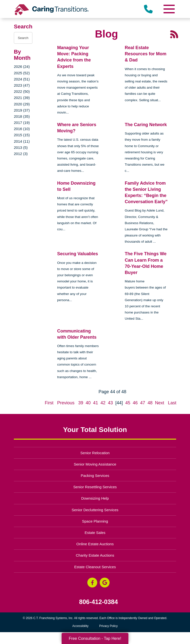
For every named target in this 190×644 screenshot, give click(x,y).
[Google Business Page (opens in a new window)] (105, 583)
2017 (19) (22, 123)
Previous (66, 403)
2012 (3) (21, 154)
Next (160, 403)
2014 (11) (22, 141)
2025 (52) (22, 73)
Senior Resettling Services (95, 487)
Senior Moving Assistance (95, 464)
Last (172, 403)
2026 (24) (22, 67)
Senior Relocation (95, 453)
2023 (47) (22, 85)
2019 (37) (22, 110)
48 (150, 403)
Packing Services (95, 476)
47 (143, 403)
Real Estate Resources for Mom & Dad (145, 54)
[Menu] (169, 9)
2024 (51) (22, 79)
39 (81, 403)
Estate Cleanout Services (95, 567)
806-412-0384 (99, 602)
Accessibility (80, 626)
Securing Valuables (78, 254)
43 (110, 403)
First (49, 403)
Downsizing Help (95, 498)
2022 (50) (22, 91)
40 (88, 403)
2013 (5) (21, 147)
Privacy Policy (108, 626)
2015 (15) (22, 135)
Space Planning (95, 521)
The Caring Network (146, 125)
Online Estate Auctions (95, 544)
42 (103, 403)
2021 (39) (22, 98)
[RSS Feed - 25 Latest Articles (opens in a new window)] (174, 34)
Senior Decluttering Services (95, 510)
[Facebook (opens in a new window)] (92, 583)
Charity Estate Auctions (95, 555)
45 (128, 403)
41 (95, 403)
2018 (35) (22, 116)
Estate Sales (95, 533)
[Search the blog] (23, 38)
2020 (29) (22, 104)
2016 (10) (22, 129)
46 (135, 403)
